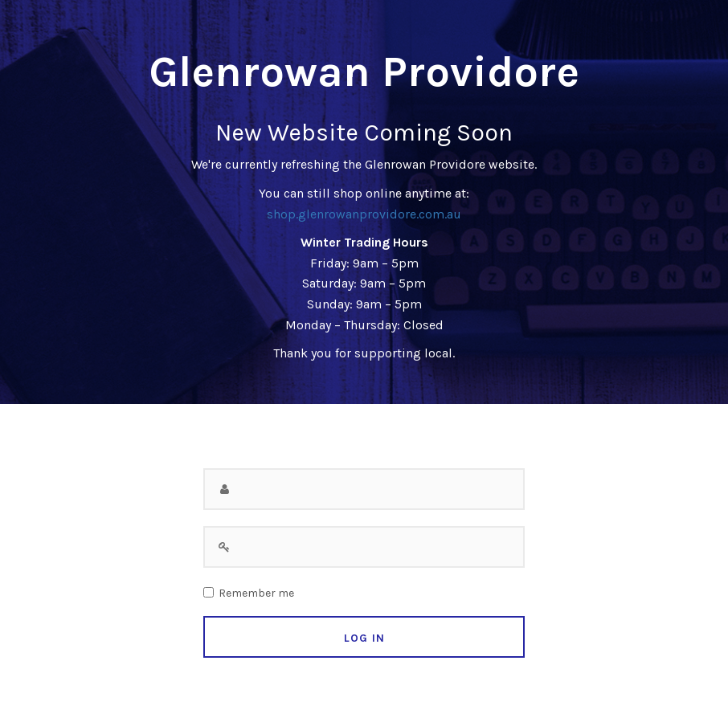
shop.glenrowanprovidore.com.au (364, 214)
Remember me (256, 594)
